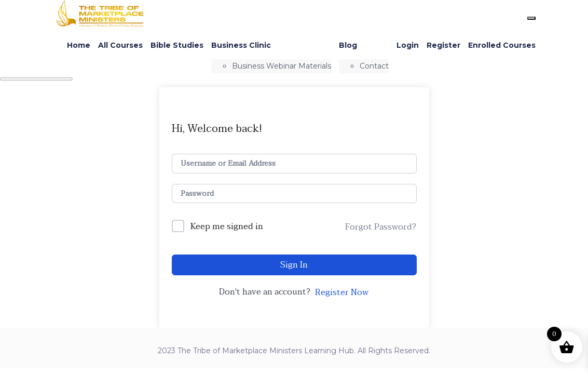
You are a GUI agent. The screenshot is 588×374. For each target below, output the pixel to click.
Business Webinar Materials (282, 66)
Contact (374, 66)
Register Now (342, 292)
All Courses (120, 45)
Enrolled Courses (502, 45)
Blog (348, 45)
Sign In (294, 265)
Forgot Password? (381, 227)
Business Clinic (241, 45)
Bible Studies (177, 45)
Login (408, 45)
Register (443, 45)
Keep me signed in (227, 227)
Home (79, 45)
